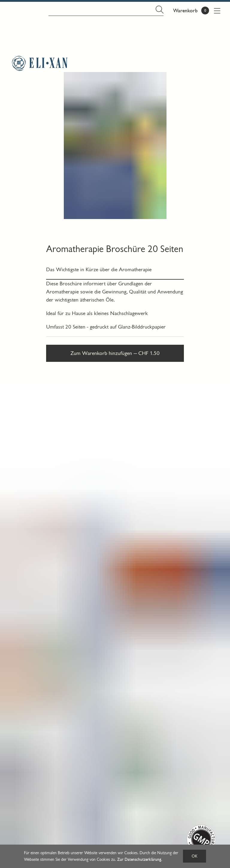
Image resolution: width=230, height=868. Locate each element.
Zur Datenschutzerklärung (139, 859)
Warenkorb (185, 11)
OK (195, 856)
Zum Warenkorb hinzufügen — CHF (115, 353)
